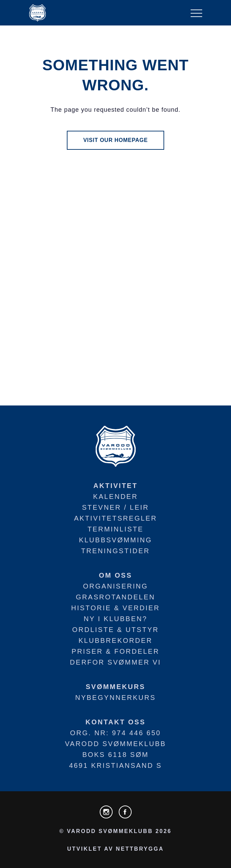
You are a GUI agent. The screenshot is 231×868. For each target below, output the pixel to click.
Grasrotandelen (116, 597)
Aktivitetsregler (116, 518)
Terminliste (116, 529)
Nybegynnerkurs (116, 698)
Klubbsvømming (116, 540)
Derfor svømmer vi (116, 662)
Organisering (116, 586)
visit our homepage (115, 140)
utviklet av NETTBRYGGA (116, 849)
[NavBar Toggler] (196, 13)
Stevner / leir (116, 507)
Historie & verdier (116, 608)
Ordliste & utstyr (116, 630)
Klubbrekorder (116, 640)
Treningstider (115, 551)
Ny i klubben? (116, 619)
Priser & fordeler (116, 651)
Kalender (116, 496)
